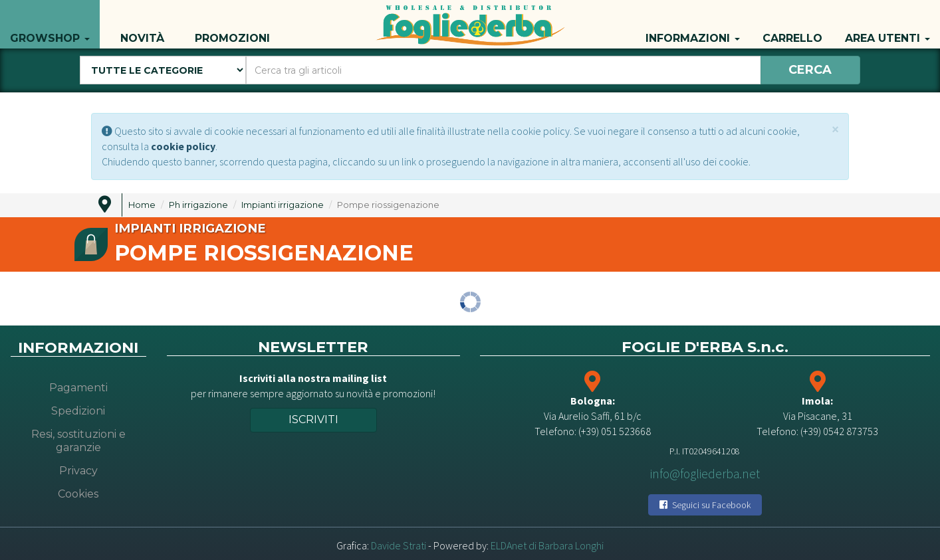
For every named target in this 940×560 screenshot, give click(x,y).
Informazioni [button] (693, 24)
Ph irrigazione (198, 205)
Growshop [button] (50, 24)
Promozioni (232, 24)
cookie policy (183, 146)
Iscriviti (313, 420)
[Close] (835, 129)
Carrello (792, 24)
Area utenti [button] (887, 24)
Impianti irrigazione (283, 205)
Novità (142, 24)
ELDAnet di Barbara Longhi (547, 545)
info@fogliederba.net (705, 474)
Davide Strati (399, 545)
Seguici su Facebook (705, 505)
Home (142, 205)
